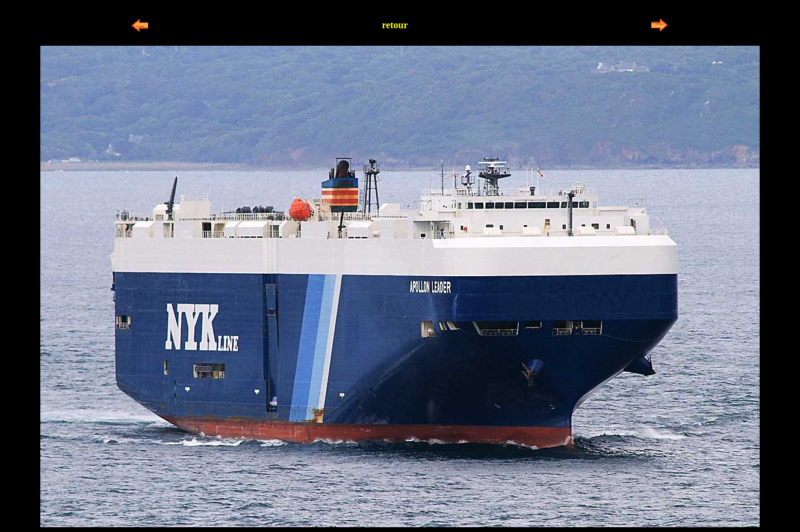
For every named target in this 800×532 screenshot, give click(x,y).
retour (395, 25)
